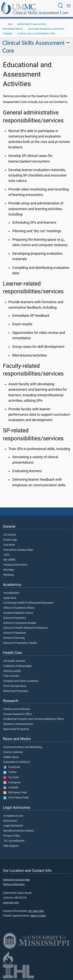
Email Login (10, 540)
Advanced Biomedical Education (46, 29)
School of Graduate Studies (20, 623)
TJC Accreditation (14, 841)
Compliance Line (13, 816)
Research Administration (18, 724)
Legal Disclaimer (13, 826)
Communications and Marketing (23, 747)
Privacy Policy (12, 836)
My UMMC (10, 560)
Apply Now (10, 598)
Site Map (9, 570)
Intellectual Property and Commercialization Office (33, 719)
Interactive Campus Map (18, 550)
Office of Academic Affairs (19, 608)
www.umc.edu (11, 903)
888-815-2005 (38, 916)
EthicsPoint (10, 821)
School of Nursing (14, 638)
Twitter (10, 772)
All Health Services (14, 661)
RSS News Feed (15, 793)
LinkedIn (11, 788)
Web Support (11, 846)
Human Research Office (18, 714)
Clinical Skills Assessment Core (41, 13)
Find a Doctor (11, 676)
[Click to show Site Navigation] (69, 6)
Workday (9, 575)
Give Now (9, 545)
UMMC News (11, 757)
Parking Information (15, 565)
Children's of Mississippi (17, 666)
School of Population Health (20, 643)
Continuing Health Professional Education (29, 603)
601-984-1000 (36, 911)
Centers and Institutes (17, 709)
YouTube (11, 777)
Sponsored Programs (16, 729)
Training (7, 34)
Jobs (6, 555)
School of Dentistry (15, 618)
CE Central (10, 535)
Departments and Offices (32, 24)
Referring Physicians (16, 691)
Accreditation (11, 593)
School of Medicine (15, 633)
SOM (10, 24)
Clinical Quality (12, 671)
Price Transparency (15, 686)
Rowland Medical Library (18, 613)
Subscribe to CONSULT (17, 762)
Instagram (12, 783)
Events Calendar (13, 752)
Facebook (12, 767)
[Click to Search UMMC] (61, 6)
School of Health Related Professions (26, 628)
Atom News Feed (16, 798)
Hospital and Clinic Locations (21, 681)
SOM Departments (13, 29)
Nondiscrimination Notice (19, 831)
